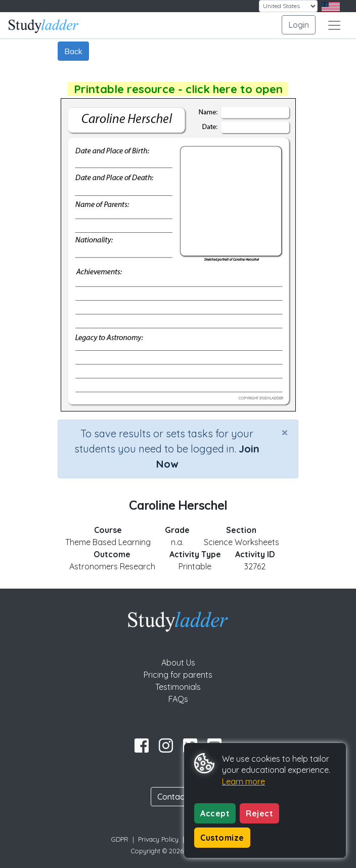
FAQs (178, 699)
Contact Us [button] (178, 797)
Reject (259, 813)
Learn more (243, 781)
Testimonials (178, 687)
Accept (215, 813)
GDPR (120, 839)
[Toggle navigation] (334, 25)
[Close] (285, 432)
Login (299, 25)
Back (73, 51)
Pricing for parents (178, 675)
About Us (178, 663)
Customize (222, 838)
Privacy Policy (158, 839)
